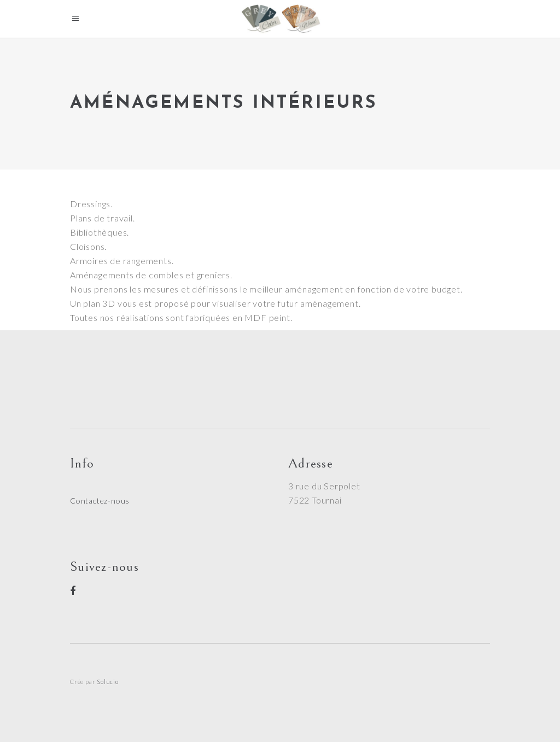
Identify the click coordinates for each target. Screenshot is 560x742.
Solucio (108, 682)
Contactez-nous (100, 501)
